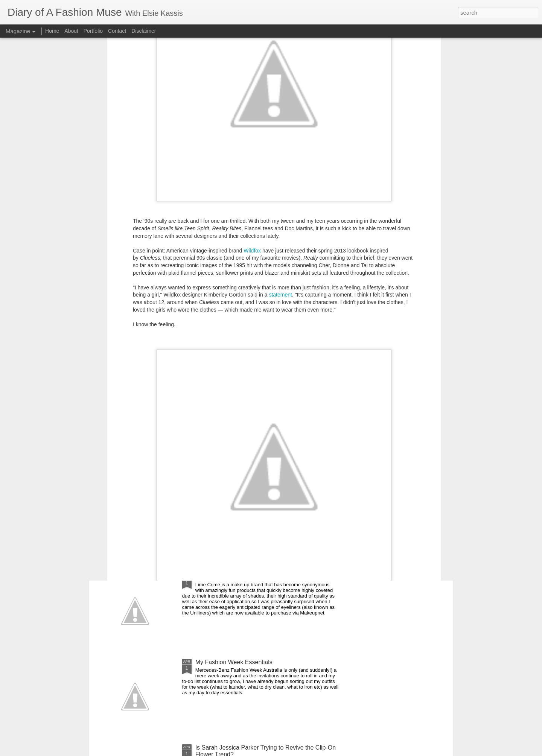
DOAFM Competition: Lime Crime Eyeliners (253, 577)
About (72, 31)
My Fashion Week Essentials (234, 662)
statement (280, 181)
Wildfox (252, 136)
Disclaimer (144, 31)
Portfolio (94, 31)
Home (52, 31)
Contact (117, 31)
